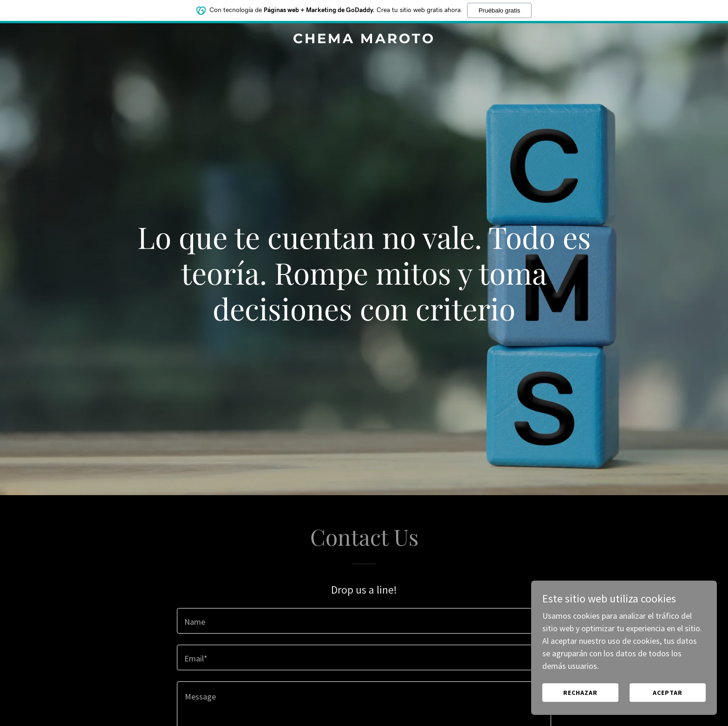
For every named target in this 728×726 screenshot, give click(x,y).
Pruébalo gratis (500, 9)
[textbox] (364, 621)
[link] (364, 40)
